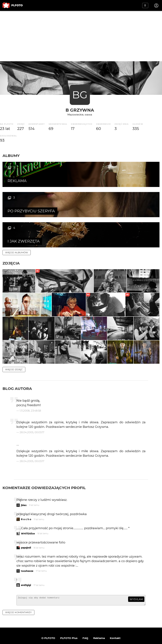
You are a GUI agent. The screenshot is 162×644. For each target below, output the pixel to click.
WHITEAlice (28, 511)
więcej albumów (17, 222)
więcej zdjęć (14, 346)
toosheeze (27, 548)
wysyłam (136, 576)
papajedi (26, 525)
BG (80, 95)
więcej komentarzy (18, 591)
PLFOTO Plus (69, 617)
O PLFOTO (48, 617)
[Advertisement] (81, 36)
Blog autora (17, 366)
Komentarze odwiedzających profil (44, 465)
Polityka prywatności (91, 627)
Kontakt (115, 617)
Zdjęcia (11, 233)
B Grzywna (80, 110)
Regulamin (66, 627)
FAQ (85, 617)
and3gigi (26, 562)
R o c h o (26, 496)
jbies (24, 482)
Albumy (11, 156)
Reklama (99, 617)
